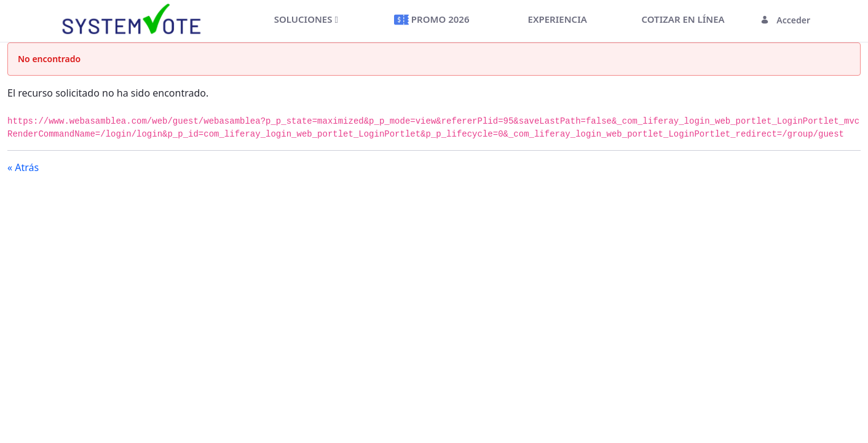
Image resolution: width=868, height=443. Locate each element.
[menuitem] (306, 19)
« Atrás (23, 167)
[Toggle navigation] (227, 20)
